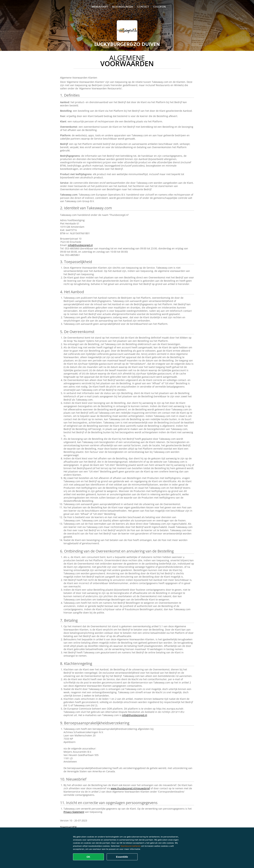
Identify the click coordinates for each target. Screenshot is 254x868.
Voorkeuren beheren (131, 846)
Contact (143, 7)
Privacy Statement (74, 812)
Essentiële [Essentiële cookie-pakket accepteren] (122, 857)
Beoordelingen (123, 7)
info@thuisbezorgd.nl (80, 245)
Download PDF (68, 827)
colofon (159, 7)
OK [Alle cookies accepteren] (88, 857)
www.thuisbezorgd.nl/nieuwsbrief (130, 788)
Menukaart (100, 7)
